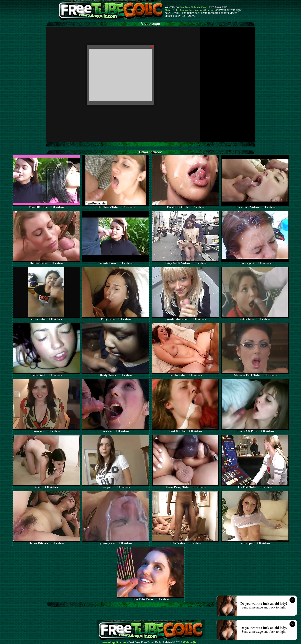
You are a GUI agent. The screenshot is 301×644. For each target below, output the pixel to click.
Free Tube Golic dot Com (193, 7)
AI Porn (208, 10)
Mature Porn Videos (191, 10)
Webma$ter (190, 642)
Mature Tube (172, 10)
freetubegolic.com (114, 642)
